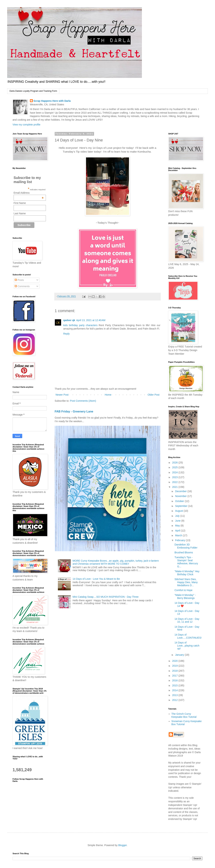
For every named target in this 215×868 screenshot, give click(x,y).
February (180, 540)
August (179, 511)
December (181, 491)
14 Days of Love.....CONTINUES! (188, 636)
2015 (175, 685)
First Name (20, 203)
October (180, 501)
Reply (66, 334)
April (178, 531)
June (178, 521)
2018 (175, 671)
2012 (175, 700)
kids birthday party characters (80, 325)
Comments (22, 286)
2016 (175, 680)
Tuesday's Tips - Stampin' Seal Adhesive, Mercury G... (186, 562)
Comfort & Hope (183, 590)
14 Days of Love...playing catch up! (187, 646)
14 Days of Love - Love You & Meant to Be (96, 579)
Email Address (29, 193)
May (178, 526)
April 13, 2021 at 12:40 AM (91, 320)
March (179, 535)
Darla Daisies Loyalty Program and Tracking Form (33, 91)
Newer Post (62, 395)
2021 (175, 487)
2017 (175, 676)
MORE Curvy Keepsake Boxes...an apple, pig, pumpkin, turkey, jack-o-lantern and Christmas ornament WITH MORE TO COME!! (116, 562)
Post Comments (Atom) (83, 401)
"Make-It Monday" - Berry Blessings (185, 597)
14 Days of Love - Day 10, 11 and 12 (187, 620)
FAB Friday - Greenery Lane (74, 411)
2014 (175, 690)
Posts (19, 280)
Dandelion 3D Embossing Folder (186, 546)
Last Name (20, 213)
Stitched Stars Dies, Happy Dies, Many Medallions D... (186, 582)
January (180, 655)
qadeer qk (69, 320)
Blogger (122, 845)
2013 (175, 695)
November (181, 496)
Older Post (154, 395)
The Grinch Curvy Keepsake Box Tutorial (184, 715)
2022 (175, 482)
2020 (175, 661)
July (178, 516)
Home (108, 395)
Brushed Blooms (184, 552)
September (181, 506)
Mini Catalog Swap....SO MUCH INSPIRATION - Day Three (106, 597)
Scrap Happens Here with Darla (52, 101)
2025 (175, 467)
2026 (175, 463)
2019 (175, 666)
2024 (175, 472)
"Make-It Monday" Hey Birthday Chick (187, 573)
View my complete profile (26, 125)
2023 (175, 477)
